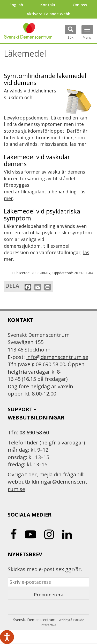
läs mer (78, 144)
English (16, 5)
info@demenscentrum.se (57, 357)
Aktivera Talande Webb (48, 14)
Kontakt (48, 5)
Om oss (80, 5)
